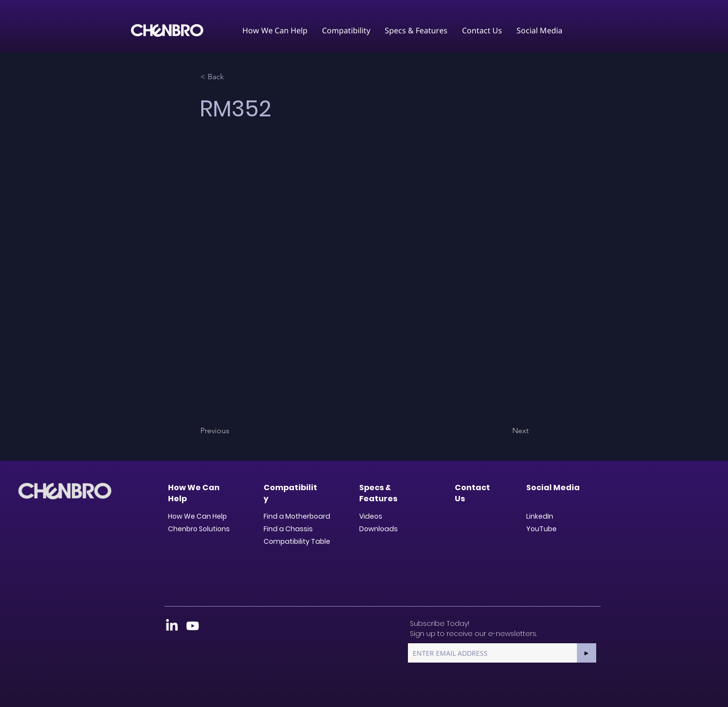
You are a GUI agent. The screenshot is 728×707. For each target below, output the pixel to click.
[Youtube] (193, 626)
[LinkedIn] (172, 626)
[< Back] (232, 77)
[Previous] (232, 431)
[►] (587, 653)
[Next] (504, 431)
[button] (275, 30)
